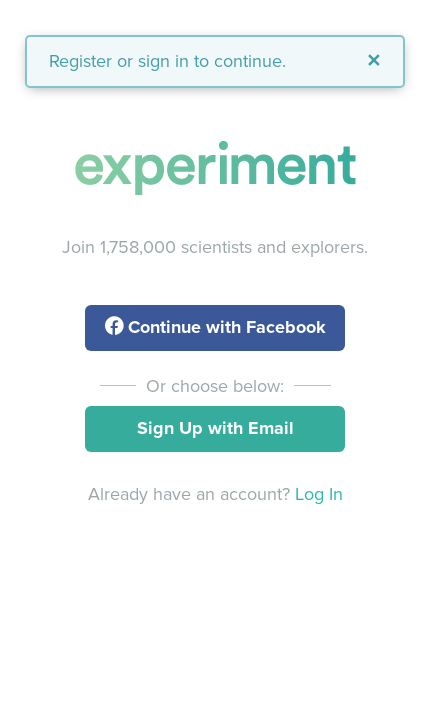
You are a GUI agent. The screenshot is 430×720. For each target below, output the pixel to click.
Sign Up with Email (215, 428)
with (215, 327)
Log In (319, 494)
